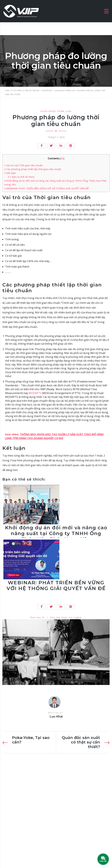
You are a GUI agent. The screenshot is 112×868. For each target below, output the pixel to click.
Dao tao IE (37, 617)
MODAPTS (35, 393)
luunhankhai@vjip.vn (19, 825)
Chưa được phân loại (56, 111)
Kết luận (10, 173)
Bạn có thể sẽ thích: (21, 177)
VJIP (38, 856)
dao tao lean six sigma (66, 617)
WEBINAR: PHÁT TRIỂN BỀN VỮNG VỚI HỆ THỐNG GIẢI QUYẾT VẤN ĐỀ (46, 188)
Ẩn (62, 158)
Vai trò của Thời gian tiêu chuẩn (23, 165)
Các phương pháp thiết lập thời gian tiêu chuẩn (33, 169)
